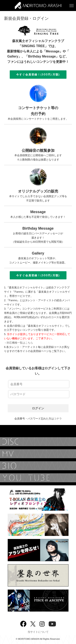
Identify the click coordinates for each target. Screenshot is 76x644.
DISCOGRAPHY (38, 442)
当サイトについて (38, 632)
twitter (33, 624)
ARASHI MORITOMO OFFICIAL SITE (38, 6)
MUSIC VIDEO (38, 454)
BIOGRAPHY (38, 466)
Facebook (23, 623)
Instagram (42, 624)
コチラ (58, 419)
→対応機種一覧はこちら (19, 343)
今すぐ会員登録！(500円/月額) (38, 74)
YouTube (38, 478)
